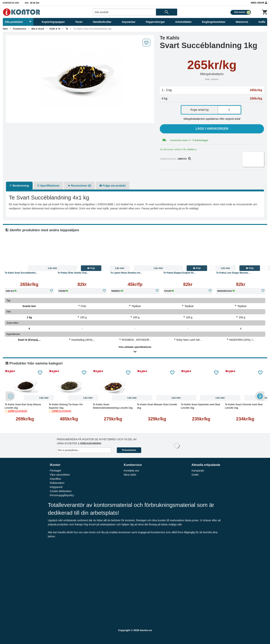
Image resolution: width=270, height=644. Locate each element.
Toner (79, 22)
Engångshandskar (214, 22)
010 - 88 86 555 (32, 3)
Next (260, 396)
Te (67, 29)
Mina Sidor (259, 3)
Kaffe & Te (55, 29)
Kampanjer (198, 471)
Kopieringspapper (53, 22)
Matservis (242, 22)
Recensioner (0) (79, 186)
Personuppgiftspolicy (62, 495)
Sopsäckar (129, 22)
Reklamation (57, 483)
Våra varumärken (60, 475)
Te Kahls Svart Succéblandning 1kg (92, 29)
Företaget (55, 471)
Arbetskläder (183, 22)
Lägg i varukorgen (212, 129)
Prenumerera (129, 450)
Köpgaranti (56, 487)
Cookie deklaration (61, 491)
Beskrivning (19, 186)
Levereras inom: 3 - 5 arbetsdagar (189, 140)
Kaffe (262, 22)
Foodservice (20, 29)
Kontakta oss (11, 3)
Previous (10, 396)
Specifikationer (48, 186)
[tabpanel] (80, 79)
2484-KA (184, 159)
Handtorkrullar (102, 22)
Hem (5, 29)
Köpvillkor (55, 479)
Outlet (195, 475)
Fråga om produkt (112, 186)
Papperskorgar (155, 22)
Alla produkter (18, 22)
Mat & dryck (38, 29)
